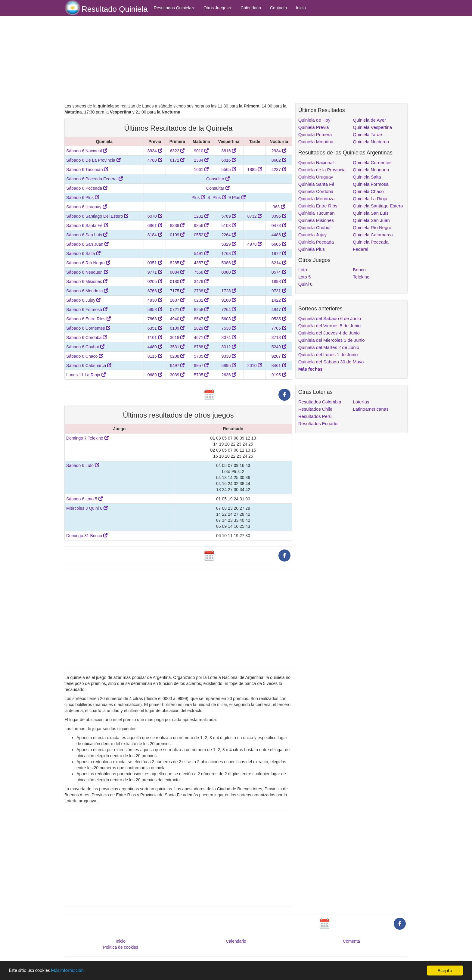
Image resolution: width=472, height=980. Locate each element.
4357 (201, 263)
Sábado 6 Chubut (85, 347)
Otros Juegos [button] (217, 8)
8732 (255, 216)
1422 (279, 300)
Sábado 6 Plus (83, 198)
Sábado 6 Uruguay (87, 207)
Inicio (301, 8)
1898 (279, 282)
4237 (279, 170)
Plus (198, 198)
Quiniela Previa (314, 127)
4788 (155, 160)
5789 (229, 216)
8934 (155, 151)
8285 (177, 263)
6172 (177, 160)
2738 (201, 291)
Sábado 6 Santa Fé (87, 226)
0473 (279, 226)
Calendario (251, 8)
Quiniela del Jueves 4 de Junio (329, 333)
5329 (229, 244)
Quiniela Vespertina (372, 127)
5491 (201, 254)
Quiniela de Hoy (314, 120)
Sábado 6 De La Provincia (93, 160)
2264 (229, 235)
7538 (229, 328)
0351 (155, 263)
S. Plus (217, 198)
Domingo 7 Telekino (87, 438)
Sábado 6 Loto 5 (84, 499)
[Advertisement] (178, 59)
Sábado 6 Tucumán (87, 170)
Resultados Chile (315, 409)
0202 (201, 300)
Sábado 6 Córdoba (87, 338)
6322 (177, 151)
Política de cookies (121, 947)
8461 (279, 366)
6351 (155, 328)
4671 (201, 338)
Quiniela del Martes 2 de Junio (329, 347)
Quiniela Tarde (367, 134)
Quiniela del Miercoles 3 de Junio (332, 340)
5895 (229, 366)
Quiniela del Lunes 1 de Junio (328, 355)
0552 (201, 235)
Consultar (218, 179)
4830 (155, 300)
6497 (177, 366)
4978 (255, 244)
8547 (201, 319)
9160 (229, 300)
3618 (177, 338)
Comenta (351, 941)
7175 (177, 291)
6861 (155, 226)
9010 (201, 151)
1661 (201, 170)
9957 (201, 366)
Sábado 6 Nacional (87, 151)
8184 (155, 235)
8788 (201, 347)
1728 (229, 291)
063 (279, 207)
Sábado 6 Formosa (87, 310)
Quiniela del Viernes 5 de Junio (329, 326)
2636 (229, 375)
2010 (255, 366)
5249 (279, 347)
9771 (155, 272)
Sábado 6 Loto (83, 465)
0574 (279, 272)
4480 (155, 347)
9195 (279, 375)
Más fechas (311, 369)
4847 (279, 310)
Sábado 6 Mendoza (87, 291)
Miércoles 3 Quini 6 (87, 508)
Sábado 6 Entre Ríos (88, 319)
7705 (279, 328)
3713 (279, 338)
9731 (279, 291)
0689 (155, 375)
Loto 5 (305, 277)
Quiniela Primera (315, 134)
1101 (155, 338)
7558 (201, 272)
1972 (279, 254)
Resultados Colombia (320, 402)
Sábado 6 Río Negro (88, 263)
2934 (279, 151)
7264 (229, 310)
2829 (201, 328)
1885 (255, 170)
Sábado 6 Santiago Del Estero (97, 216)
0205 (155, 282)
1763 (229, 254)
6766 (155, 291)
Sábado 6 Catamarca (89, 366)
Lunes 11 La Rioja (86, 375)
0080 (229, 272)
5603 (229, 319)
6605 (279, 244)
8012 (229, 347)
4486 (279, 235)
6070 (155, 216)
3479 (201, 282)
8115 (155, 356)
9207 (279, 356)
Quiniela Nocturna (371, 142)
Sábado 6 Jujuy (83, 300)
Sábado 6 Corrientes (88, 328)
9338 (229, 356)
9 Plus (237, 198)
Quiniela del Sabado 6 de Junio (330, 318)
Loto (303, 270)
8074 (229, 338)
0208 (177, 356)
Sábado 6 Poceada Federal (95, 179)
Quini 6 (306, 284)
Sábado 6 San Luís (87, 235)
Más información (71, 971)
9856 (201, 226)
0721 (177, 310)
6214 (279, 263)
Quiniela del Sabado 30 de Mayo (331, 362)
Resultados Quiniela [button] (174, 8)
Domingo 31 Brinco (87, 536)
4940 (177, 319)
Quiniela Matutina (316, 142)
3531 (177, 347)
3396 (279, 216)
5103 (229, 226)
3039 (177, 375)
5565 (229, 170)
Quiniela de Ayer (369, 120)
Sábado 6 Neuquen (87, 272)
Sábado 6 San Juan (87, 244)
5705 (201, 356)
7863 (155, 319)
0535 (279, 319)
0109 (177, 235)
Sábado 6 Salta (83, 254)
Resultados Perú (315, 416)
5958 (155, 310)
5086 (229, 263)
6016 (229, 160)
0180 (177, 282)
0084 (177, 272)
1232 (201, 216)
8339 (177, 226)
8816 (229, 151)
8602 (279, 160)
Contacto (278, 8)
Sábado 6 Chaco (85, 356)
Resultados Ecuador (319, 423)
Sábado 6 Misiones (87, 282)
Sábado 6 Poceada (87, 188)
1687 (177, 300)
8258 (201, 310)
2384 (201, 160)
